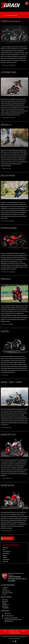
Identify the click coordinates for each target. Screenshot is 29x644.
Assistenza (5, 606)
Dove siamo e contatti (7, 593)
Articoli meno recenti (9, 538)
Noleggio (4, 603)
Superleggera (9, 228)
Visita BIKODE (5, 608)
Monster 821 (8, 485)
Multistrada (8, 176)
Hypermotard (9, 72)
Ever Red (4, 589)
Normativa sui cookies (15, 633)
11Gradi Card (5, 588)
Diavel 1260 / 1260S (11, 382)
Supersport (5, 561)
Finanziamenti (6, 605)
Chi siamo (5, 594)
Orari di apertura (6, 591)
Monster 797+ (9, 435)
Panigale (6, 279)
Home (4, 15)
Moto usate (5, 601)
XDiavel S (6, 125)
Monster (4, 478)
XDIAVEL (5, 331)
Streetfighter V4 (11, 21)
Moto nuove (5, 65)
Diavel (4, 168)
